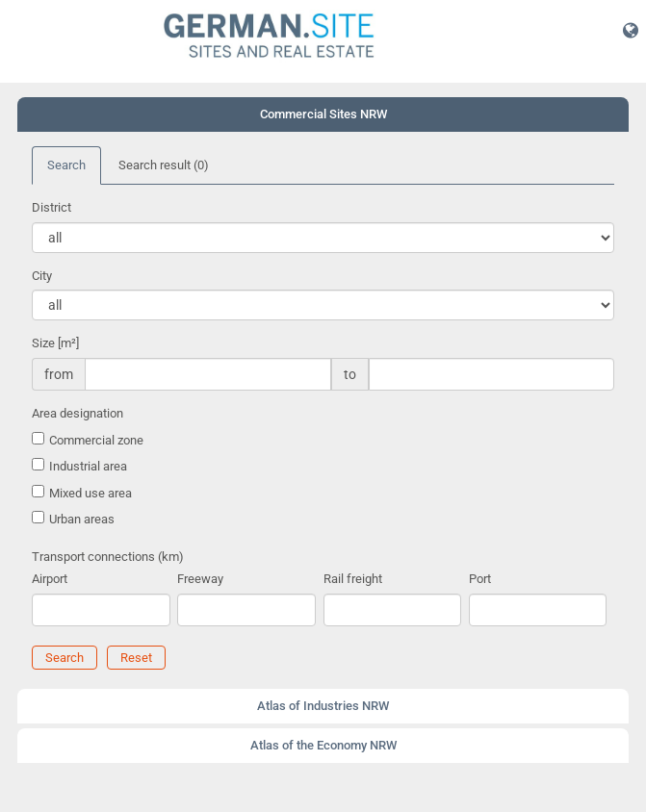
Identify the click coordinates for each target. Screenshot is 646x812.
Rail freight (353, 579)
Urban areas (82, 519)
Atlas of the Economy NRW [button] (323, 745)
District (52, 207)
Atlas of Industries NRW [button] (323, 706)
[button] (631, 30)
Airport (50, 579)
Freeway (200, 579)
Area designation (78, 413)
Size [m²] (55, 343)
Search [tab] (66, 165)
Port (480, 579)
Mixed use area (90, 493)
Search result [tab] (164, 165)
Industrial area (88, 466)
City (42, 276)
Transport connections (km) (108, 557)
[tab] (323, 114)
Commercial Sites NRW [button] (323, 114)
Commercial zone (96, 440)
